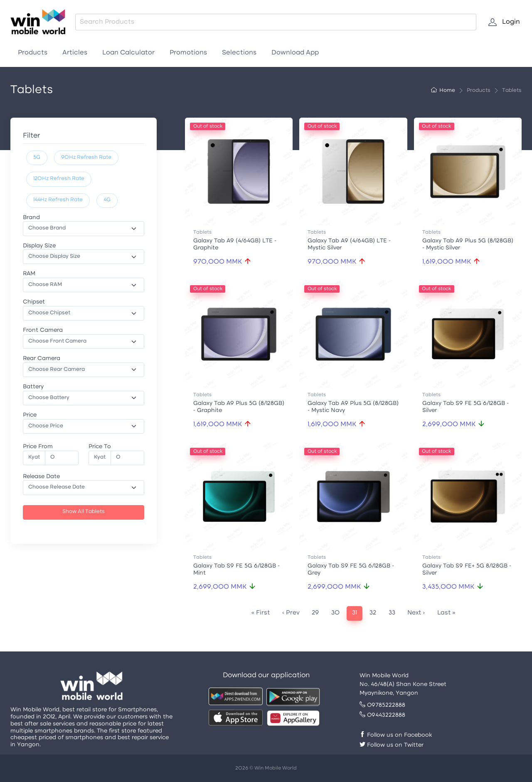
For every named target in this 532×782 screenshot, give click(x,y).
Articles (75, 53)
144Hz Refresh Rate (58, 200)
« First (260, 613)
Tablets (202, 232)
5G (37, 158)
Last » (446, 613)
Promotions (188, 53)
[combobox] (276, 22)
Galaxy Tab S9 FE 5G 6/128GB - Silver (465, 407)
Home (443, 91)
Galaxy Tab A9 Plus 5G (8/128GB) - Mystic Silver (468, 244)
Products (33, 53)
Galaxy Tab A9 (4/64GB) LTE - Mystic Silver (349, 244)
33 (392, 613)
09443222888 (382, 715)
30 (335, 613)
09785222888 (382, 705)
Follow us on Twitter (392, 745)
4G (107, 200)
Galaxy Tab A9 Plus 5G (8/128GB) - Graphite (239, 407)
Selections (239, 53)
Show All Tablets (84, 512)
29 (315, 613)
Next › (416, 613)
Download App (295, 53)
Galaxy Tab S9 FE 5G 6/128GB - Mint (236, 570)
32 (373, 613)
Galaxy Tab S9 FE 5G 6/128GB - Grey (351, 570)
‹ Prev (291, 613)
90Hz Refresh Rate (86, 158)
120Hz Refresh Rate (59, 179)
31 (355, 613)
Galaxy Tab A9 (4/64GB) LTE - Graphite (235, 244)
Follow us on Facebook (396, 735)
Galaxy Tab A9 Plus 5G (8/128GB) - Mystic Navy (353, 407)
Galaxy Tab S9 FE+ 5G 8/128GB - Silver (467, 570)
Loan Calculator (128, 53)
